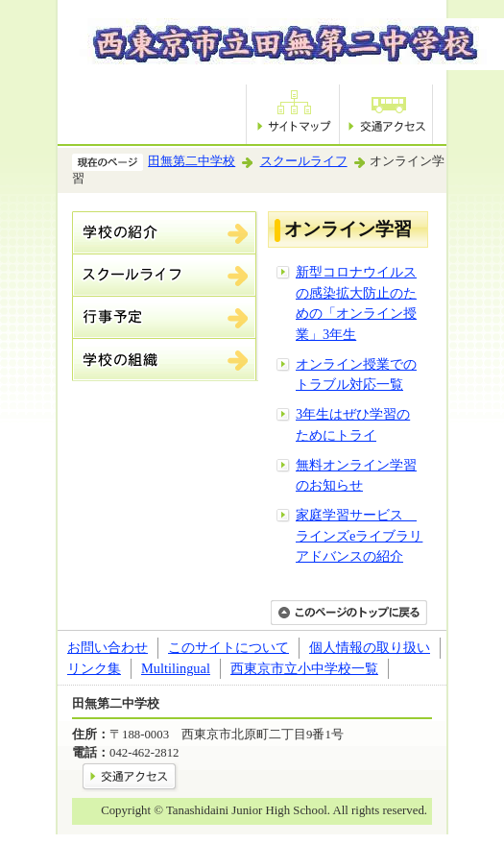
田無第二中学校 (192, 161)
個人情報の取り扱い (370, 647)
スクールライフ (304, 161)
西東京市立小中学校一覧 (304, 668)
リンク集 (94, 668)
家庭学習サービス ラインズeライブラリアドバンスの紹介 (359, 535)
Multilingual (176, 668)
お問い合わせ (108, 647)
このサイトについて (228, 647)
